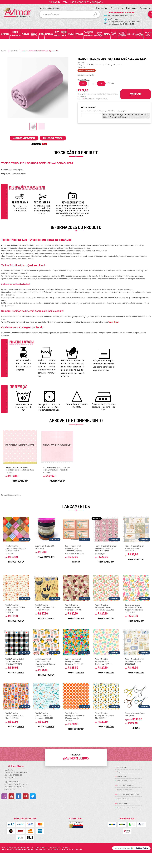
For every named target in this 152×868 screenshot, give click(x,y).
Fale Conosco (132, 8)
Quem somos (118, 8)
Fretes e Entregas (123, 799)
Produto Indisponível (20, 447)
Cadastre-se (146, 8)
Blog (119, 772)
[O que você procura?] (95, 14)
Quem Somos (122, 776)
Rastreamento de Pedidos (127, 808)
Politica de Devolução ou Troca (128, 794)
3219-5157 (114, 19)
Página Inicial (122, 767)
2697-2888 (10, 778)
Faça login (57, 8)
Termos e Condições (124, 790)
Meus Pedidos (103, 8)
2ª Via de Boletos (123, 803)
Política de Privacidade (125, 785)
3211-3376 (10, 789)
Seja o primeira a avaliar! (86, 75)
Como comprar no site (125, 781)
